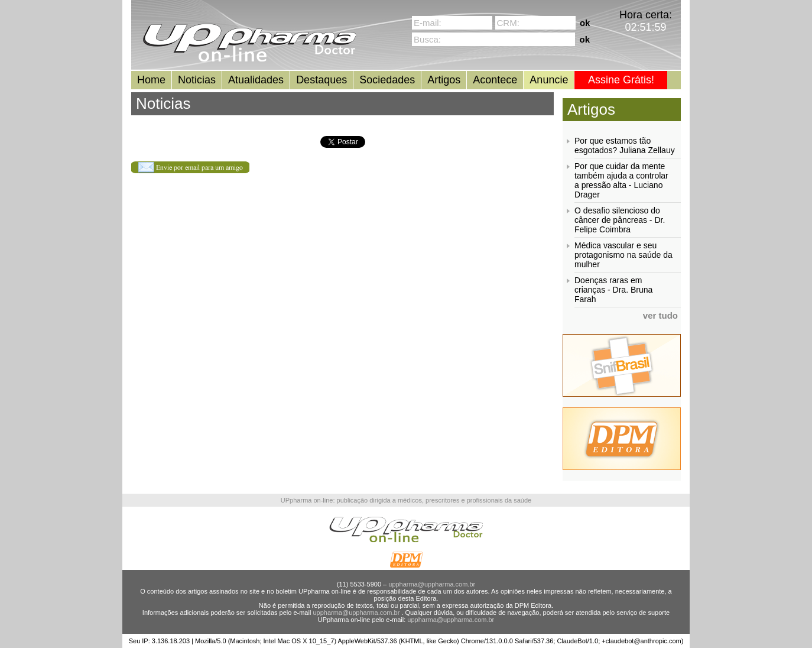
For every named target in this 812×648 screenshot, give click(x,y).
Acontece (495, 80)
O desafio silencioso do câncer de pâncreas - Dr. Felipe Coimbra (620, 220)
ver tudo (660, 315)
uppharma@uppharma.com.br (432, 584)
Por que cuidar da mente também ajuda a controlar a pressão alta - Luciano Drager (621, 180)
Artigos (444, 80)
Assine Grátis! (621, 80)
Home (151, 80)
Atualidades (256, 80)
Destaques (321, 80)
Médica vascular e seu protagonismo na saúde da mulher (623, 255)
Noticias (197, 80)
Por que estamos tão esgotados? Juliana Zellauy (625, 145)
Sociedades (387, 80)
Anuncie (549, 80)
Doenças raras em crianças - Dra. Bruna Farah (613, 290)
